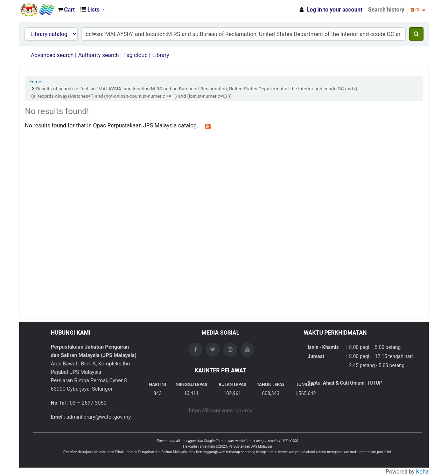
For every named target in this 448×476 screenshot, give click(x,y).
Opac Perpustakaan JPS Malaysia (37, 10)
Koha (422, 472)
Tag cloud (135, 55)
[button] (66, 10)
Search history (386, 10)
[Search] (416, 34)
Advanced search (52, 55)
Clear (418, 10)
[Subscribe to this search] (208, 126)
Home (35, 82)
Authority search (98, 55)
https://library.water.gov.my (220, 411)
